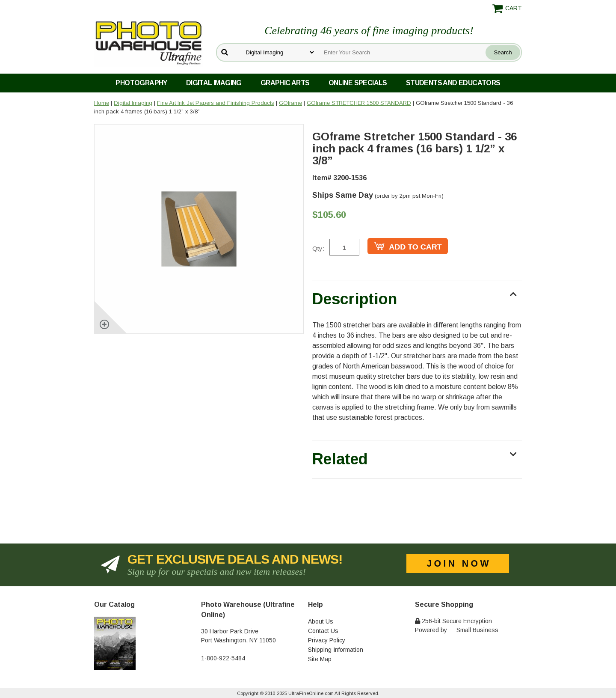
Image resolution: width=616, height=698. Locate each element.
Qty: (318, 248)
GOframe (290, 103)
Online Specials (358, 83)
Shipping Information (336, 650)
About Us (321, 621)
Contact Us (323, 631)
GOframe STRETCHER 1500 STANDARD (359, 103)
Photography (141, 83)
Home (102, 103)
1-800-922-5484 (223, 658)
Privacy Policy (327, 640)
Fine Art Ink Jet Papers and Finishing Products (216, 103)
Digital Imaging (214, 83)
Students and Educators (453, 83)
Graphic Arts (285, 83)
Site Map (320, 659)
